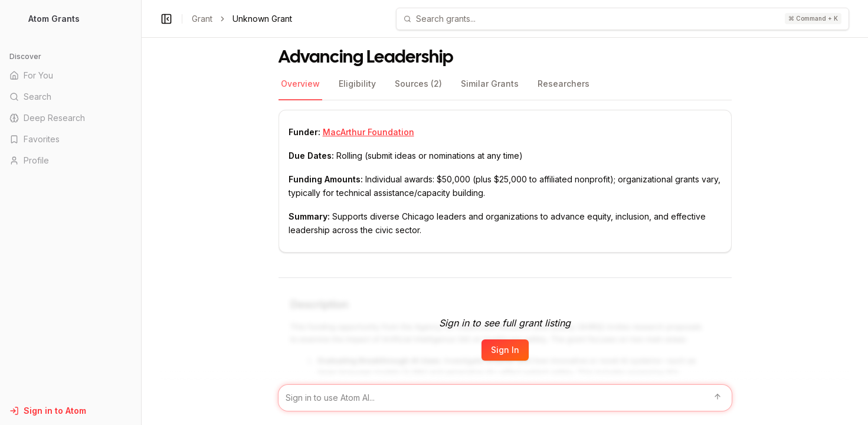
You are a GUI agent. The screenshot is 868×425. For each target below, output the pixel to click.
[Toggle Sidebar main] (141, 212)
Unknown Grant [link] (262, 19)
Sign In (505, 350)
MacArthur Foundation (369, 132)
